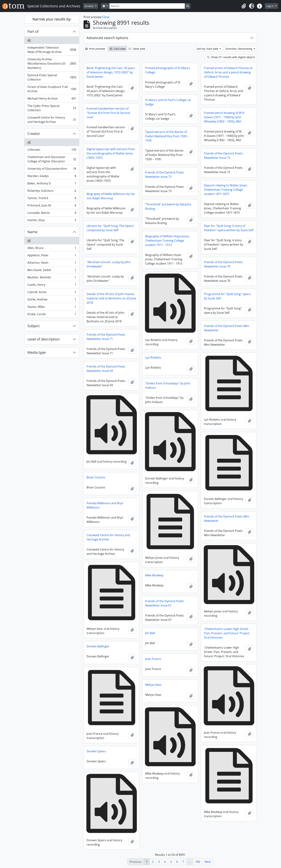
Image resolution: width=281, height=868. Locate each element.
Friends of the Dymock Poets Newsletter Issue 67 (165, 603)
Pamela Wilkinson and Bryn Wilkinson (105, 505)
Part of (33, 31)
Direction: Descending (239, 49)
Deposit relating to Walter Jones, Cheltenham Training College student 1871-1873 (226, 190)
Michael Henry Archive (52, 99)
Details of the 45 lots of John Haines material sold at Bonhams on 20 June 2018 (111, 298)
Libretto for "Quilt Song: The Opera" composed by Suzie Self (110, 228)
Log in (270, 6)
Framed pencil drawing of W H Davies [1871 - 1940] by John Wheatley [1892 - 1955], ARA (224, 117)
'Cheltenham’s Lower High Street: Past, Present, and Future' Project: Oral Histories (227, 633)
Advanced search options (107, 38)
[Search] (147, 6)
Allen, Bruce (52, 249)
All (29, 40)
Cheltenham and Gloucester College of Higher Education (52, 159)
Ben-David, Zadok (52, 271)
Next (208, 862)
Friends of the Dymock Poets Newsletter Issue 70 (223, 264)
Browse (90, 6)
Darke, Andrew (52, 300)
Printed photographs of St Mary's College (168, 70)
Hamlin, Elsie (52, 221)
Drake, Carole (52, 315)
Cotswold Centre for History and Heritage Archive (52, 120)
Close (106, 17)
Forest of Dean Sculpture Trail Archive (52, 89)
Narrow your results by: (52, 19)
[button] (244, 6)
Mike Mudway (154, 575)
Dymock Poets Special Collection (52, 77)
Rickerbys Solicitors (52, 191)
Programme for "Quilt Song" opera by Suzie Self (227, 296)
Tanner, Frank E (52, 199)
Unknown (52, 150)
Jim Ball (150, 633)
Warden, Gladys (52, 177)
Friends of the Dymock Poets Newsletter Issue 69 (106, 369)
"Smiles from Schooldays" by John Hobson (168, 385)
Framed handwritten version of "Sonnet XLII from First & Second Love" (108, 113)
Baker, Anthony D (52, 184)
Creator (34, 134)
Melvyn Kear (153, 685)
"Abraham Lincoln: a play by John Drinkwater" (109, 264)
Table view (137, 49)
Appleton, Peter (52, 256)
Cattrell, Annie (52, 293)
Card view (118, 49)
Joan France (153, 659)
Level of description (44, 339)
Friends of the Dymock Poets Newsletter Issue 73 (165, 175)
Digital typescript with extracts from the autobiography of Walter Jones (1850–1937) (111, 153)
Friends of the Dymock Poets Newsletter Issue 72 (223, 156)
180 (198, 862)
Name (32, 232)
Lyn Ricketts (153, 357)
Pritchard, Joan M (52, 206)
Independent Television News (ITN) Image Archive (52, 50)
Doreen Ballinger (98, 646)
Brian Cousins (96, 477)
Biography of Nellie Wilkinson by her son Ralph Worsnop (111, 196)
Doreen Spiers (96, 751)
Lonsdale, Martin (52, 214)
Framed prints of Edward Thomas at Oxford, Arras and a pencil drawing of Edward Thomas (228, 72)
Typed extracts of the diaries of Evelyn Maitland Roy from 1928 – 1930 (167, 136)
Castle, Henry (52, 285)
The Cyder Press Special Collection (52, 108)
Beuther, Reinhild (52, 278)
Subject (34, 326)
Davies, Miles (52, 308)
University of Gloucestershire (52, 169)
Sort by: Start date (208, 49)
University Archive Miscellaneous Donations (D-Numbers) (52, 63)
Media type (37, 352)
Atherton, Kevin (52, 263)
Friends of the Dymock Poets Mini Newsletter (227, 328)
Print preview (95, 49)
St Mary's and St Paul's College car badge (168, 102)
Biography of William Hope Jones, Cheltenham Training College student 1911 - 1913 (167, 241)
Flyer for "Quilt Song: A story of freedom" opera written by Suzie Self (229, 228)
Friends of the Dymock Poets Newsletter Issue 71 (106, 337)
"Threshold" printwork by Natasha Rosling (168, 206)
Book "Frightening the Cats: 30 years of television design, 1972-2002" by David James (111, 72)
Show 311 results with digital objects (231, 57)
